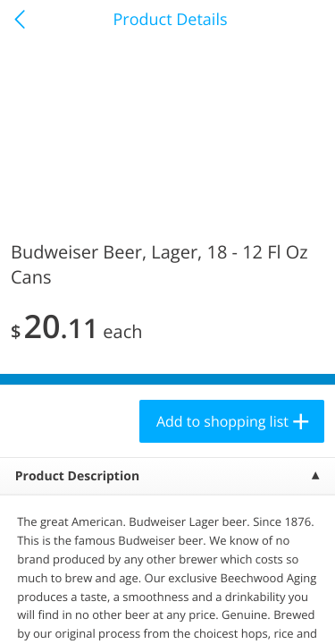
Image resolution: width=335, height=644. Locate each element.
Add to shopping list (222, 421)
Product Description (77, 476)
